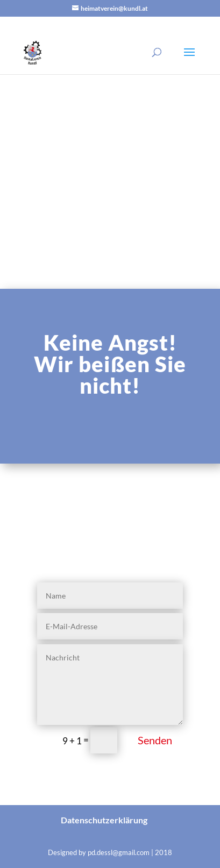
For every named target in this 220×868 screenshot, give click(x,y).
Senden (155, 740)
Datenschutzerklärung (104, 820)
